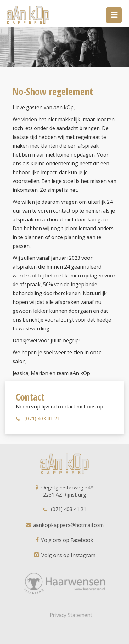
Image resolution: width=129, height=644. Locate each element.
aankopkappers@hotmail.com (65, 525)
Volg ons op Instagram (65, 555)
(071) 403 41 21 (38, 419)
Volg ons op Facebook (64, 540)
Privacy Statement (71, 615)
